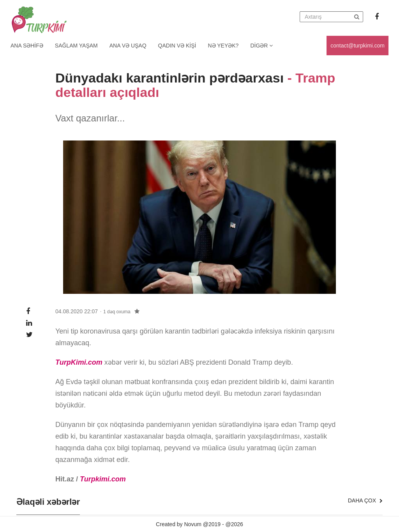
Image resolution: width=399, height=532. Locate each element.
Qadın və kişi (177, 46)
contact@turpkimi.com (358, 46)
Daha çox (365, 500)
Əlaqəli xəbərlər (48, 502)
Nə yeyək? (223, 46)
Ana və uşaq (128, 46)
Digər (261, 46)
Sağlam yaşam (76, 46)
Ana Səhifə (27, 46)
